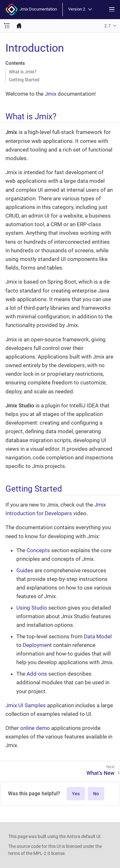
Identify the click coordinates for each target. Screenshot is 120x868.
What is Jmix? (23, 72)
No (96, 794)
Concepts (38, 550)
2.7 (108, 26)
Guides (25, 570)
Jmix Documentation (31, 10)
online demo (35, 728)
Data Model (98, 636)
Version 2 (80, 9)
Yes (76, 794)
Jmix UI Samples (26, 705)
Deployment (37, 645)
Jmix (51, 94)
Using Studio (32, 608)
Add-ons (37, 674)
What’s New (100, 773)
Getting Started (24, 80)
